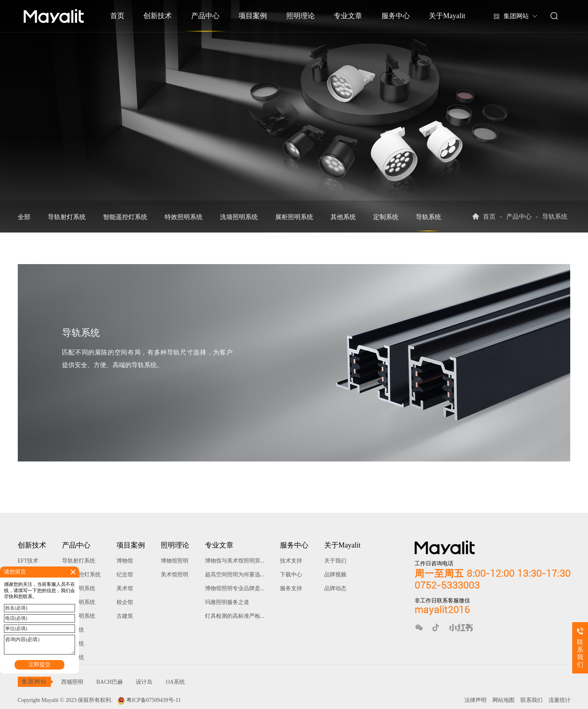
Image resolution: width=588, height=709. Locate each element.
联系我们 (532, 700)
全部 (24, 217)
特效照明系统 (184, 217)
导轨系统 (428, 217)
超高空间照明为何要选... (235, 575)
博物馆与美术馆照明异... (235, 561)
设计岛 (144, 682)
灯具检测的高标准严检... (235, 616)
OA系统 (175, 682)
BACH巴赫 (110, 682)
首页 (117, 16)
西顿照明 (72, 682)
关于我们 (335, 561)
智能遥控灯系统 (125, 217)
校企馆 (125, 602)
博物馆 (125, 561)
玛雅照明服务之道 (227, 602)
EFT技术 (28, 561)
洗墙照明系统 (239, 217)
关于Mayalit (447, 16)
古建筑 (125, 616)
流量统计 (560, 700)
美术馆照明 (175, 575)
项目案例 (253, 16)
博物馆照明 (175, 561)
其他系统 (343, 217)
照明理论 (301, 16)
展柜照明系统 (294, 217)
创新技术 (158, 16)
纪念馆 (125, 575)
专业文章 (348, 16)
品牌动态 (335, 588)
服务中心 (396, 16)
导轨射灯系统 (67, 217)
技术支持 (291, 561)
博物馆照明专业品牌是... (235, 588)
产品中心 (205, 16)
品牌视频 (335, 575)
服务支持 (291, 588)
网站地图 (503, 700)
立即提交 (39, 665)
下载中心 (291, 575)
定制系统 (386, 217)
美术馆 (125, 588)
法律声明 (475, 700)
